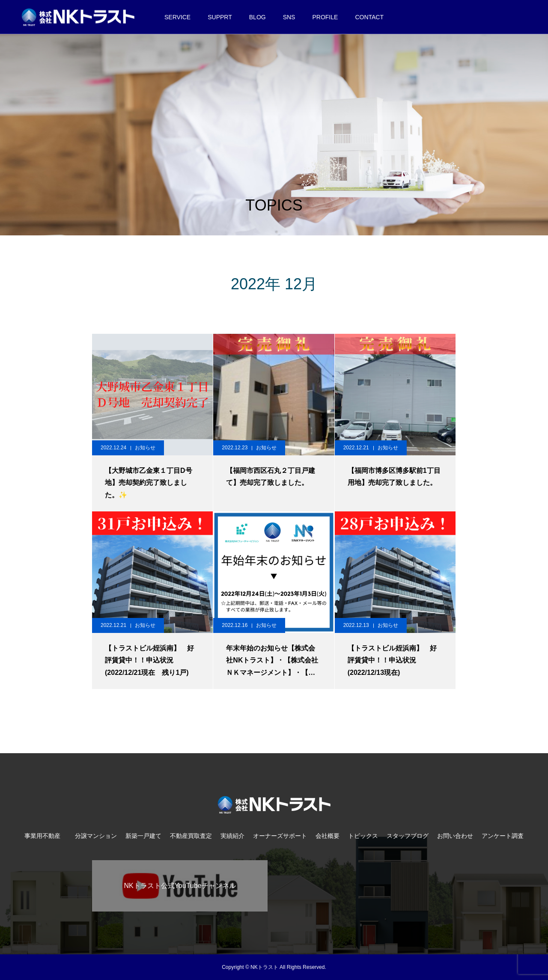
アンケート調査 (503, 836)
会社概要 (328, 836)
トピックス (363, 836)
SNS (289, 17)
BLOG (258, 17)
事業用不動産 (45, 836)
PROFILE (325, 17)
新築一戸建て (143, 836)
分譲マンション (96, 836)
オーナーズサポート (280, 836)
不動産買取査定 (191, 836)
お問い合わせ (455, 836)
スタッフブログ (408, 836)
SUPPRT (220, 17)
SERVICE (177, 17)
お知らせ (145, 448)
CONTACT (369, 17)
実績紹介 (232, 836)
